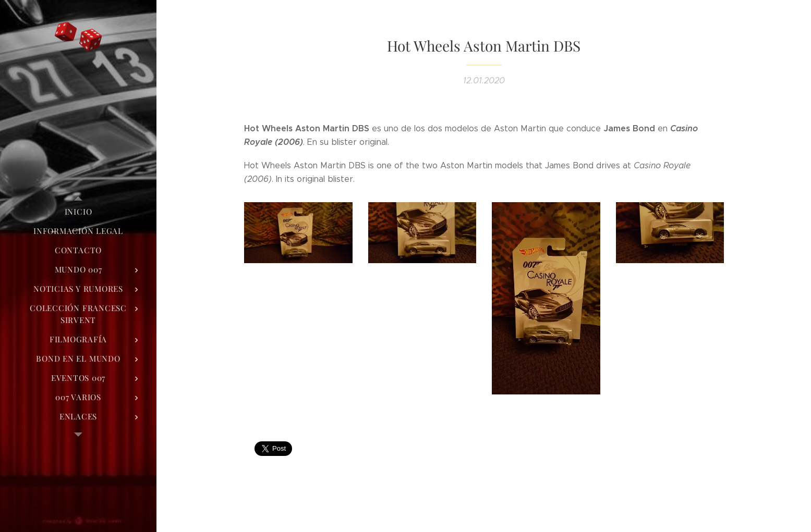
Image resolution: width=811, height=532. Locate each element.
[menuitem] (78, 212)
